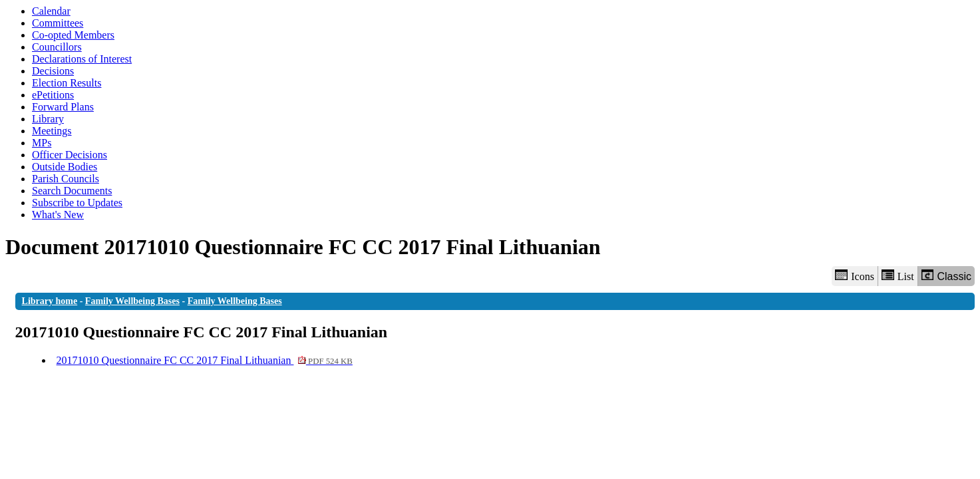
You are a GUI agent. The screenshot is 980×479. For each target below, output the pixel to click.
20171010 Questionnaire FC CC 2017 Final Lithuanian (205, 360)
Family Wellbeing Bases (132, 301)
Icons (854, 276)
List (898, 276)
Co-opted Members (73, 35)
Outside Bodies (65, 167)
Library (48, 119)
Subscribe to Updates (77, 203)
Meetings (52, 131)
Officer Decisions (70, 155)
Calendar (51, 11)
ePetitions (53, 95)
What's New (58, 215)
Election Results (67, 83)
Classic (946, 276)
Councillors (57, 47)
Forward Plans (63, 107)
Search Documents (72, 191)
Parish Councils (66, 179)
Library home (50, 301)
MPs (42, 143)
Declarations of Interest (82, 59)
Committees (58, 23)
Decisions (53, 71)
